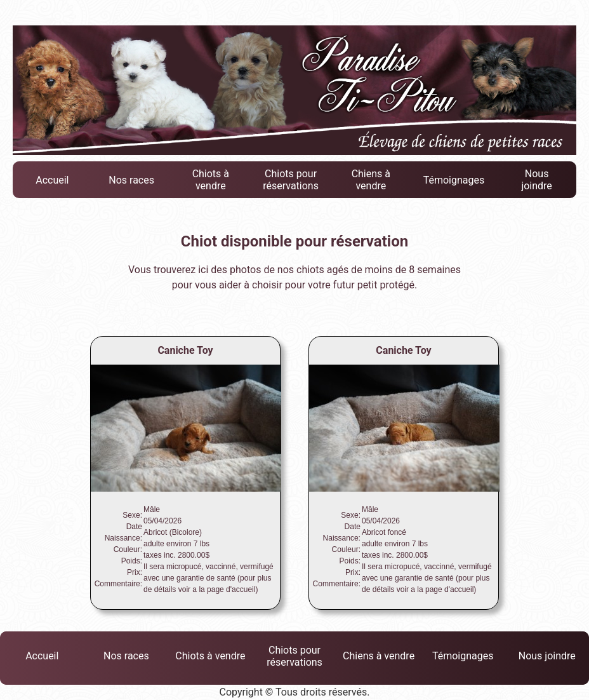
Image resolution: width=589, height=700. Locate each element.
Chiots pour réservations (291, 180)
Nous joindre (536, 180)
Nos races (131, 180)
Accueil (52, 180)
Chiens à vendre (371, 180)
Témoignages (454, 180)
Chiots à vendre (211, 180)
